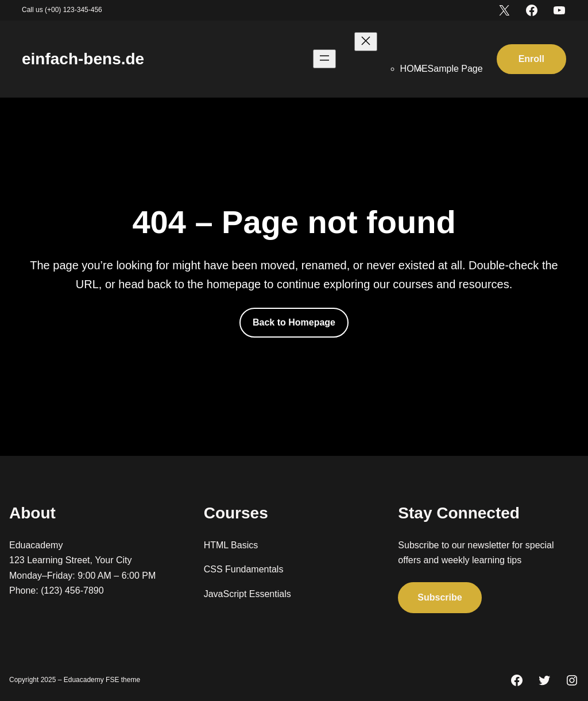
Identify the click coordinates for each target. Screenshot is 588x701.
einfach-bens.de (83, 59)
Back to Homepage (294, 322)
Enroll (531, 59)
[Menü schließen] (366, 42)
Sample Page (455, 69)
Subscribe (440, 597)
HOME (414, 69)
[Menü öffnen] (324, 59)
